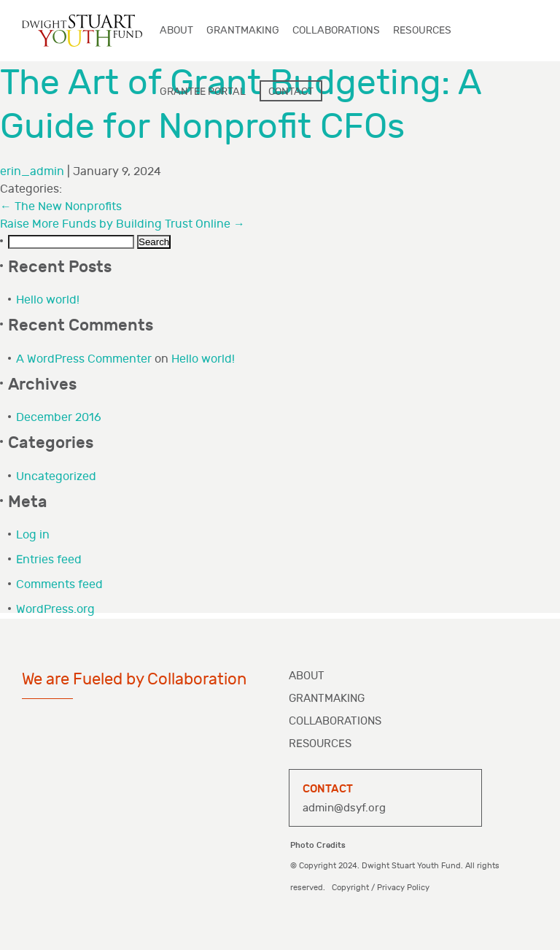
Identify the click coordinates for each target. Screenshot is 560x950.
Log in (33, 535)
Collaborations (335, 721)
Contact (291, 92)
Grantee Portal (203, 92)
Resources (320, 744)
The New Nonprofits (61, 207)
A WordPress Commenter (84, 359)
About (307, 676)
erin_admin (32, 172)
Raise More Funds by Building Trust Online (122, 224)
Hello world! (48, 300)
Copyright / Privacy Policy (381, 888)
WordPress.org (55, 610)
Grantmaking (327, 699)
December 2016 (59, 418)
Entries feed (49, 560)
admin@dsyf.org (344, 808)
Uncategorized (56, 477)
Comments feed (59, 585)
